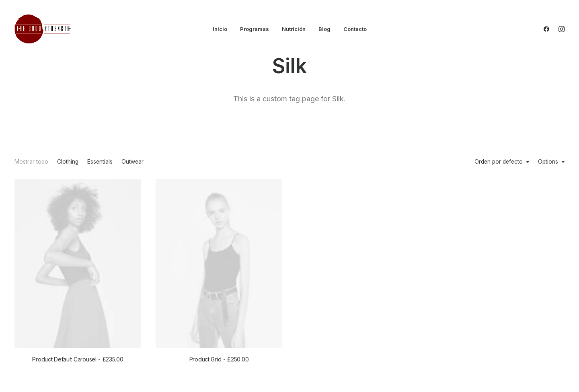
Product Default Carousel (78, 359)
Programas (255, 29)
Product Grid (219, 359)
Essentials (100, 162)
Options (548, 162)
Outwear (132, 162)
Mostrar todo (31, 162)
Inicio (220, 29)
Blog (324, 29)
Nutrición (294, 29)
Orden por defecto (499, 162)
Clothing (68, 162)
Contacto (355, 29)
